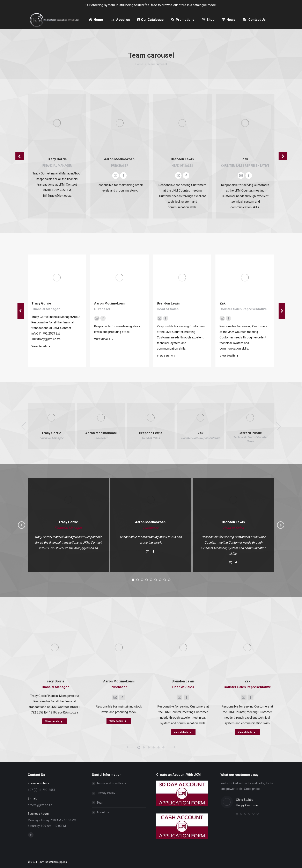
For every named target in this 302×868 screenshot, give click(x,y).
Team (100, 803)
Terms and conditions (111, 783)
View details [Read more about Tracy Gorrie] (41, 346)
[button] (20, 156)
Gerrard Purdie (250, 433)
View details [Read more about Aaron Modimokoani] (104, 339)
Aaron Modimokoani (120, 159)
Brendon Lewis (182, 159)
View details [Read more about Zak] (229, 356)
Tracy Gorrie (57, 159)
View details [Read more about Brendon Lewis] (166, 356)
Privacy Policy (106, 793)
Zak (245, 159)
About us (103, 812)
